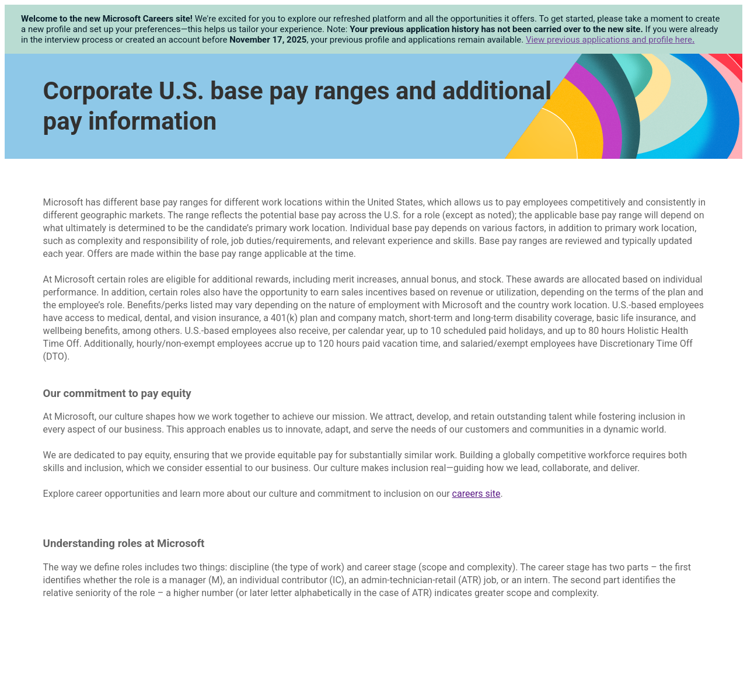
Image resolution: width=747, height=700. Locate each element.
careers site (477, 494)
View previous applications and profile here (610, 40)
